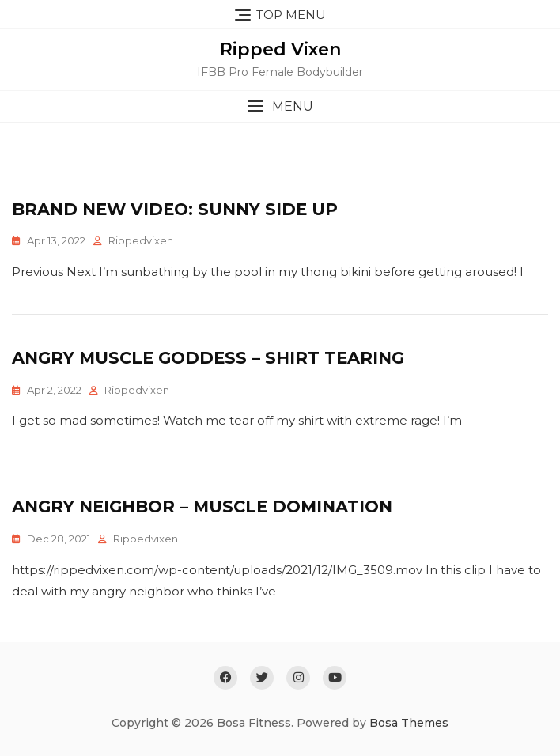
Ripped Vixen (280, 49)
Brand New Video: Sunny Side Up (175, 209)
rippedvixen (141, 240)
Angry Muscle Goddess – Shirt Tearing (208, 358)
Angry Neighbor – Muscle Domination (202, 507)
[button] (280, 106)
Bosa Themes (409, 723)
